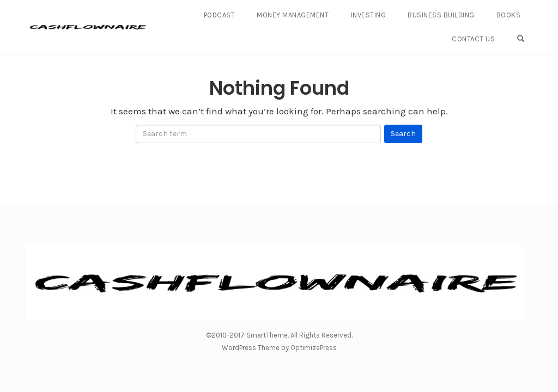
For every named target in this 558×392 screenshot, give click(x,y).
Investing (369, 15)
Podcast (220, 15)
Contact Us (473, 39)
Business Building (441, 15)
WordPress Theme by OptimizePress (279, 348)
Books (509, 15)
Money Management (293, 15)
